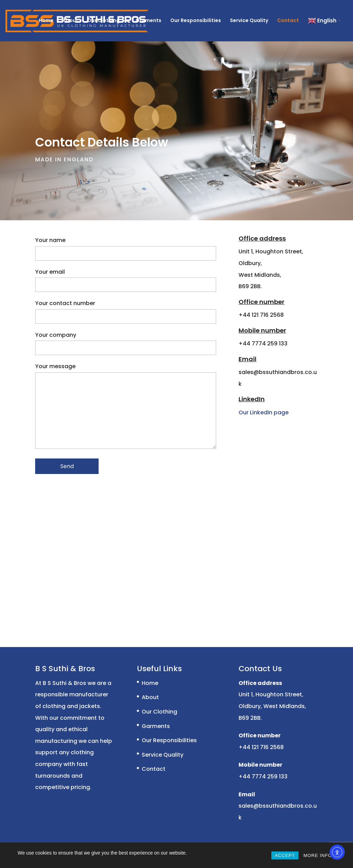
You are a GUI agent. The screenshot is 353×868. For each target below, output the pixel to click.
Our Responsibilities (196, 21)
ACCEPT (285, 855)
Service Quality (249, 21)
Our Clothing (103, 21)
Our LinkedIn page (264, 412)
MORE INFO (318, 855)
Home (46, 21)
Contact (288, 21)
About (70, 21)
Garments (148, 21)
